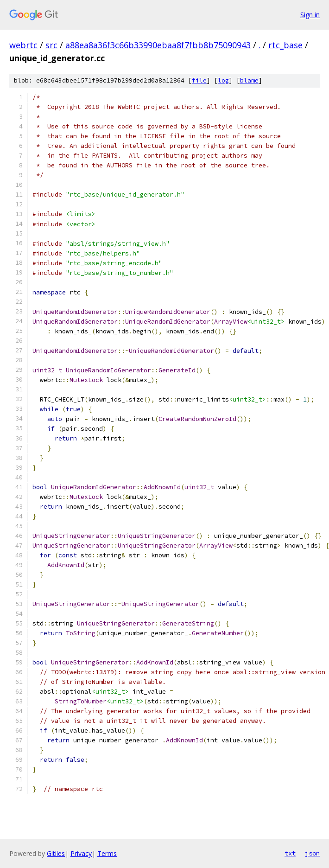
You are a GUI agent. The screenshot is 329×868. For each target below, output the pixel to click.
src (51, 45)
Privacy (81, 853)
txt (290, 853)
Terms (107, 853)
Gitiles (56, 853)
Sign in (310, 15)
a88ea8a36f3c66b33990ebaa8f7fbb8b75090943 (158, 45)
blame (249, 80)
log (223, 80)
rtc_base (285, 45)
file (199, 80)
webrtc (23, 45)
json (312, 853)
